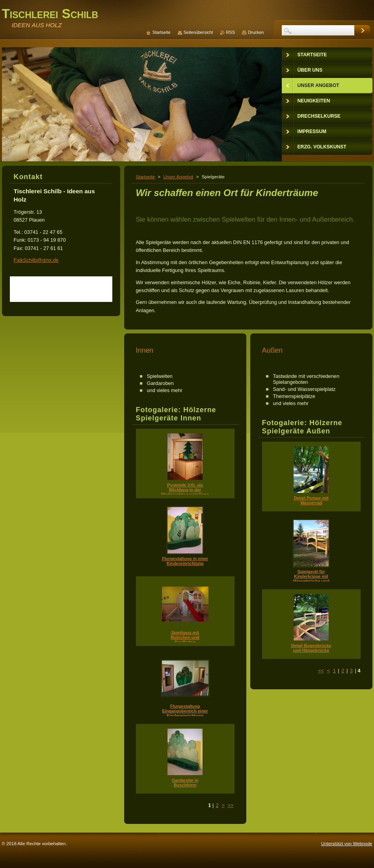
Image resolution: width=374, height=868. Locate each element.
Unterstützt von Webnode (347, 844)
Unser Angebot (178, 177)
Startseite (146, 177)
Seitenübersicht (198, 32)
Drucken (256, 32)
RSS (231, 32)
